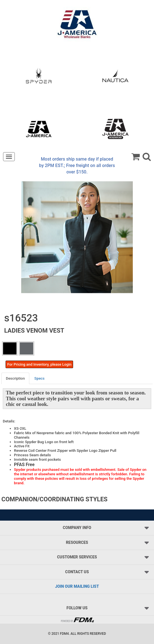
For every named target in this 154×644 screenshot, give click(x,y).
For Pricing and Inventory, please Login (39, 364)
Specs (39, 378)
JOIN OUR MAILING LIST (77, 586)
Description (15, 378)
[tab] (16, 378)
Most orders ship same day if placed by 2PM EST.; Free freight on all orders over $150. (77, 165)
